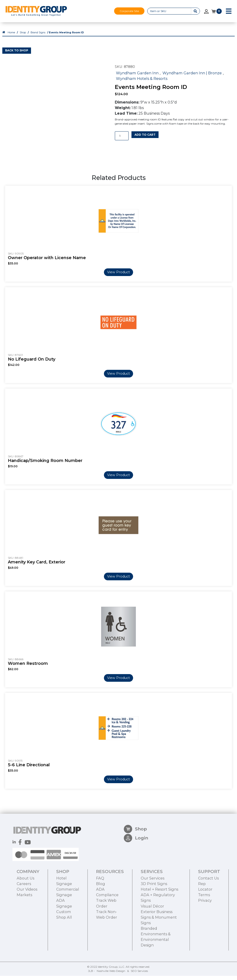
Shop (23, 36)
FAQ (100, 905)
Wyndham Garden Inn (137, 77)
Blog (101, 910)
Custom (64, 938)
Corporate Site (129, 11)
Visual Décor (152, 932)
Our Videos (27, 916)
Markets (24, 921)
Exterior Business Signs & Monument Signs (159, 943)
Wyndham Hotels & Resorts (142, 82)
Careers (24, 910)
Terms (204, 921)
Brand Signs (38, 36)
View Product (118, 276)
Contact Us (208, 905)
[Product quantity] (122, 140)
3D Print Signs (154, 910)
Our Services (153, 905)
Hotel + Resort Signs (159, 916)
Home (11, 36)
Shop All (64, 943)
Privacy (205, 927)
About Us (25, 905)
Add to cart (145, 139)
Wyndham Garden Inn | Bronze (192, 77)
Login (136, 866)
